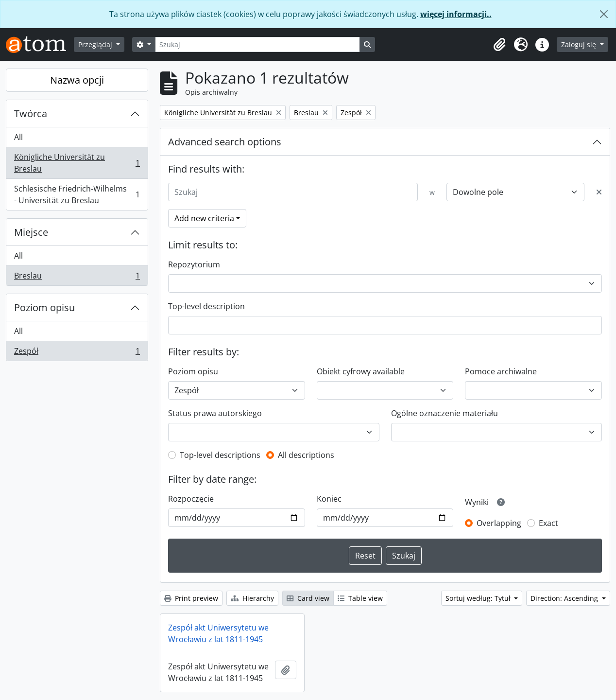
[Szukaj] (257, 44)
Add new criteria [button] (204, 218)
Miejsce (31, 232)
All (18, 137)
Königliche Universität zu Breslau (77, 163)
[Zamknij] (604, 14)
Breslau (77, 278)
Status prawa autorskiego (215, 413)
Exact (548, 523)
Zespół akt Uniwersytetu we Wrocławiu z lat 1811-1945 (218, 633)
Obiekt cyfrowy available (361, 371)
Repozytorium (194, 264)
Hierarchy (252, 598)
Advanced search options (225, 142)
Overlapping (499, 523)
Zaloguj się (580, 44)
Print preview (191, 598)
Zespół (77, 353)
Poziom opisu (44, 307)
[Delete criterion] (599, 192)
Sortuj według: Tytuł (479, 598)
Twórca (31, 114)
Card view (308, 598)
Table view (360, 598)
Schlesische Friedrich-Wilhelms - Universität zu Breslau (77, 194)
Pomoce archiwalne (501, 371)
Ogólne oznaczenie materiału (445, 413)
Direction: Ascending (565, 598)
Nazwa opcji (77, 80)
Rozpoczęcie (191, 499)
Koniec (329, 499)
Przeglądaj (96, 44)
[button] (499, 45)
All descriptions (306, 455)
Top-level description (206, 306)
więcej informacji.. (456, 14)
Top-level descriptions (220, 455)
